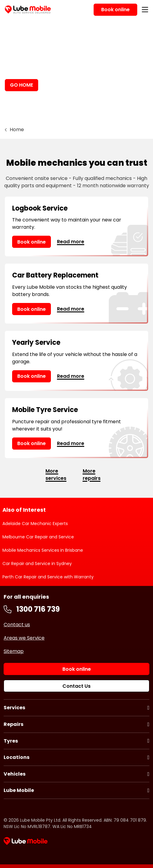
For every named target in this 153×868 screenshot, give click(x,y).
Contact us (17, 625)
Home (17, 130)
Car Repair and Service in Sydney (37, 564)
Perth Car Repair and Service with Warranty (48, 577)
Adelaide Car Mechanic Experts (35, 524)
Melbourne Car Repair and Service (38, 537)
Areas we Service (24, 638)
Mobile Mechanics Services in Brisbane (43, 550)
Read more (71, 242)
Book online (32, 242)
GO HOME (22, 85)
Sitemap (14, 651)
